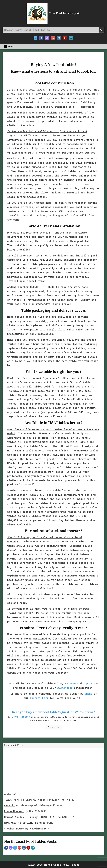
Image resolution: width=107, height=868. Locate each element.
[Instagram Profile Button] (24, 848)
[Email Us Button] (72, 38)
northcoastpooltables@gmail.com (39, 806)
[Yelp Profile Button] (28, 848)
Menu (11, 47)
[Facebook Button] (40, 38)
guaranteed (65, 688)
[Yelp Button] (66, 38)
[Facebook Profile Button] (6, 848)
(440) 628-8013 (22, 717)
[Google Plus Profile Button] (20, 848)
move (73, 684)
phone (89, 694)
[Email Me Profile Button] (33, 848)
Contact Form (39, 698)
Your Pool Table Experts (65, 13)
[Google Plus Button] (53, 38)
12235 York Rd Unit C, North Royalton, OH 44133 (39, 800)
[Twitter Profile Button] (15, 848)
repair (88, 684)
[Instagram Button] (60, 38)
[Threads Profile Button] (11, 848)
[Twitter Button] (34, 38)
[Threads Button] (47, 38)
